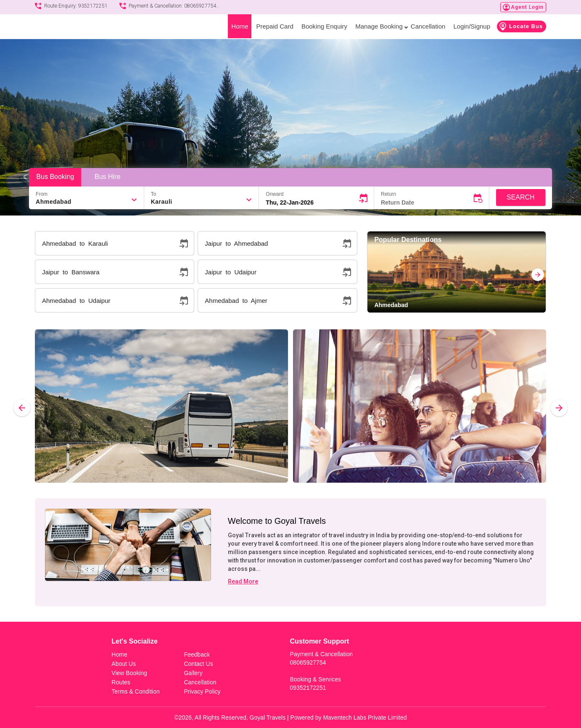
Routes (121, 682)
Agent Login (527, 7)
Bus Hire (107, 177)
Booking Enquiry (324, 26)
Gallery (193, 673)
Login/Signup (472, 26)
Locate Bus (521, 26)
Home (240, 26)
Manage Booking (381, 26)
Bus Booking (55, 177)
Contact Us (198, 664)
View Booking (129, 673)
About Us (124, 664)
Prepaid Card (275, 26)
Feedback (197, 654)
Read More (243, 581)
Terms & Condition (135, 691)
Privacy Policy (202, 691)
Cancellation (428, 26)
